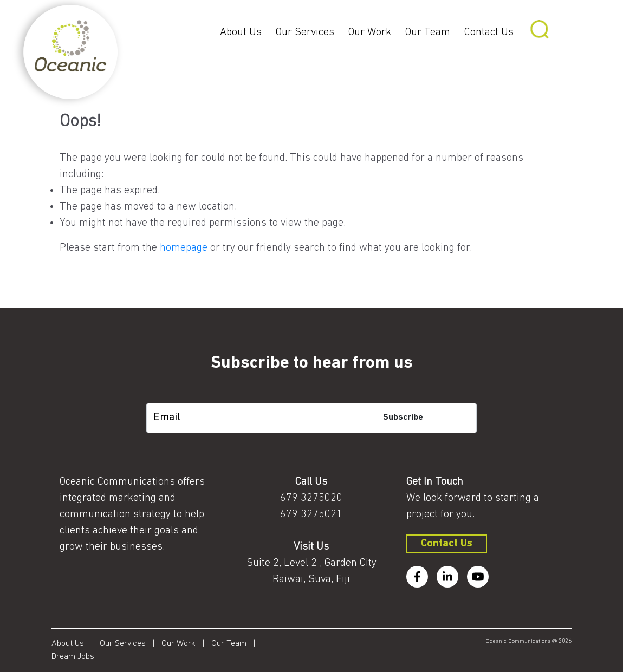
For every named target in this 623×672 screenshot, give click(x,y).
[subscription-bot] (311, 395)
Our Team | (237, 644)
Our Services (305, 32)
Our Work (370, 32)
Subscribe (403, 417)
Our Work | (186, 644)
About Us (241, 32)
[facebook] (417, 577)
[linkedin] (447, 577)
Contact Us (489, 32)
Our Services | (131, 644)
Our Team (428, 32)
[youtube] (478, 577)
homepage (184, 248)
